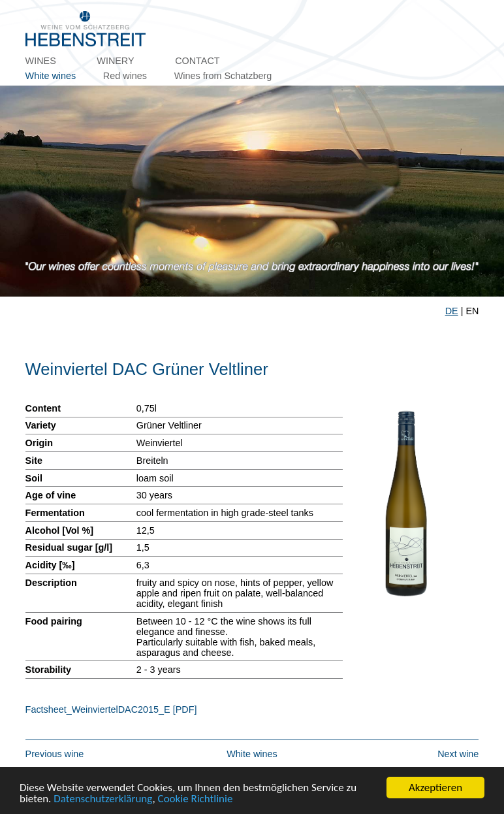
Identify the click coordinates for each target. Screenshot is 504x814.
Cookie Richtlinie (196, 799)
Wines (41, 61)
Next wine (458, 754)
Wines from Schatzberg (223, 76)
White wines (51, 76)
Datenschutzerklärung (103, 799)
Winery (115, 61)
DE (452, 311)
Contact (197, 61)
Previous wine (55, 754)
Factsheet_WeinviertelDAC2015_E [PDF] (111, 709)
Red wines (125, 76)
